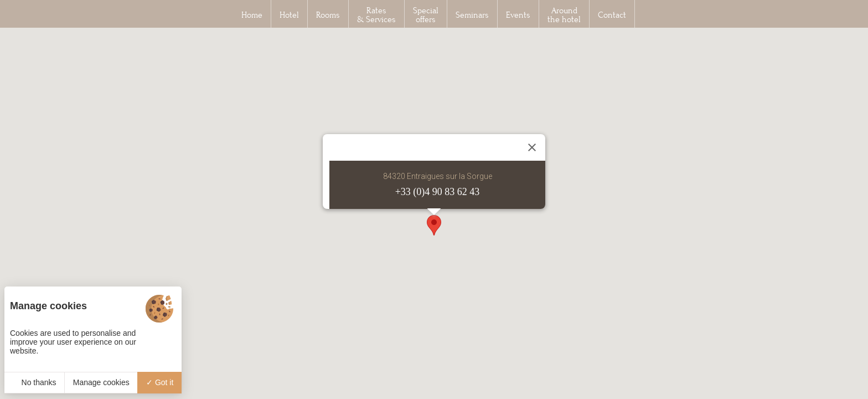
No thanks (35, 382)
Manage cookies (101, 382)
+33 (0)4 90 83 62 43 (438, 192)
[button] (434, 225)
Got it (160, 382)
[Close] (532, 147)
